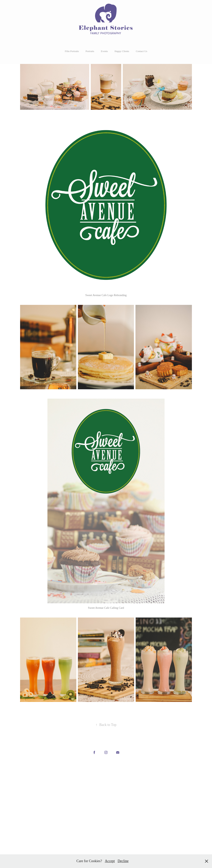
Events (104, 51)
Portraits (90, 51)
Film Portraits (72, 51)
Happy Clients (122, 51)
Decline (123, 861)
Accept (110, 861)
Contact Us (142, 51)
